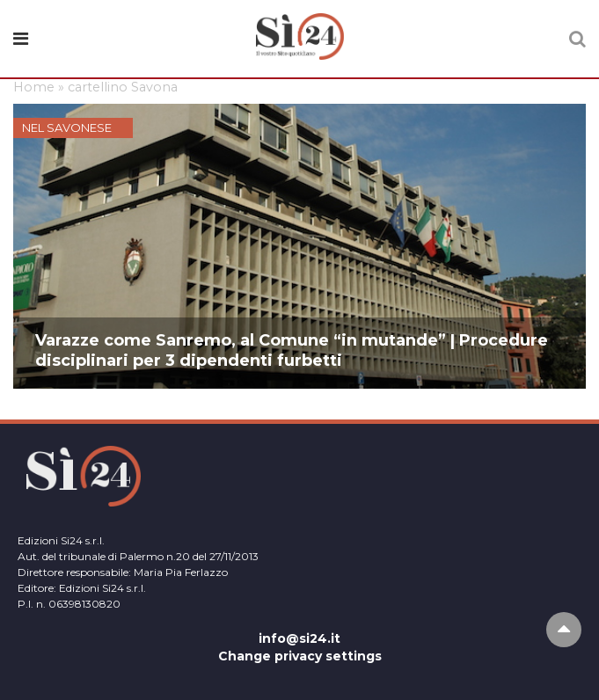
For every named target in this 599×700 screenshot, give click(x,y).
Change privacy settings (300, 656)
